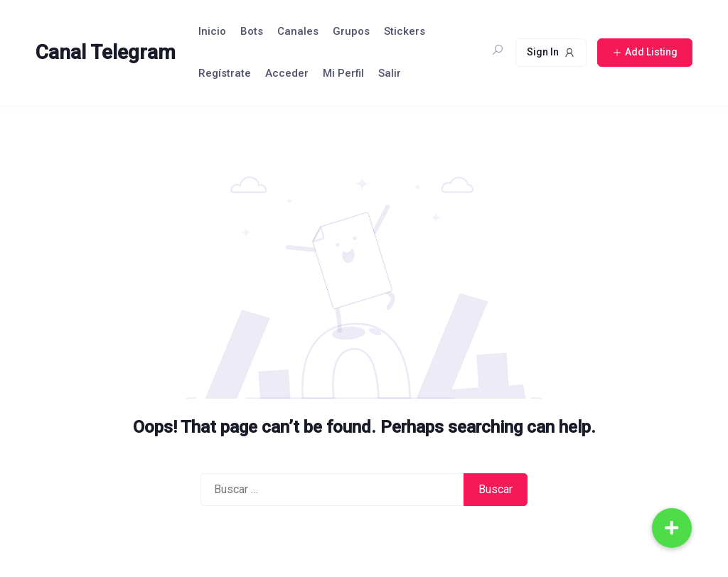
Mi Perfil (343, 73)
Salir (390, 73)
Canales (298, 31)
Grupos (351, 31)
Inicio (212, 31)
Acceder (287, 73)
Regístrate (225, 73)
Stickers (405, 31)
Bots (252, 31)
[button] (672, 528)
